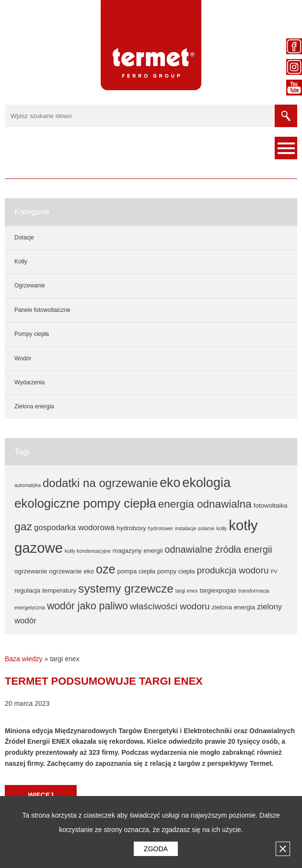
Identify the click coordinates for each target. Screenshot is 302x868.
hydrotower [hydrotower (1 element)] (161, 528)
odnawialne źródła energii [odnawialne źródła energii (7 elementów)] (219, 549)
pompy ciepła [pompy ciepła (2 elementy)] (176, 571)
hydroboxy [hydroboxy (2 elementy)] (131, 528)
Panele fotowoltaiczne (42, 310)
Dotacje (24, 238)
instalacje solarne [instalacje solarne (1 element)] (195, 528)
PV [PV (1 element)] (274, 571)
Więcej (41, 795)
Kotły (21, 262)
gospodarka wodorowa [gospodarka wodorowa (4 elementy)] (74, 528)
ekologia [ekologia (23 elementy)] (206, 483)
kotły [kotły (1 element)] (221, 528)
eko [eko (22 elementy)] (170, 483)
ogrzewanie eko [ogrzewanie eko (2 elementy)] (71, 571)
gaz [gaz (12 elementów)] (23, 526)
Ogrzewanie (30, 285)
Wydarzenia (29, 382)
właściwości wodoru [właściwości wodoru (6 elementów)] (170, 606)
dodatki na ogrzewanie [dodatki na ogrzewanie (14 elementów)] (100, 483)
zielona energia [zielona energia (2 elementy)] (234, 607)
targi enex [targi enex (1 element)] (187, 591)
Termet (151, 45)
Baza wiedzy (24, 659)
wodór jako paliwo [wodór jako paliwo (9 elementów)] (87, 606)
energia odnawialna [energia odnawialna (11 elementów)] (205, 504)
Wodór (23, 358)
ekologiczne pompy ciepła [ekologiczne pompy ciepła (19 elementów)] (85, 503)
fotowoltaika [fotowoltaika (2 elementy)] (271, 505)
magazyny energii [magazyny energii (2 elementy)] (138, 551)
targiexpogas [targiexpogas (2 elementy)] (218, 590)
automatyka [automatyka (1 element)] (28, 485)
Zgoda (156, 849)
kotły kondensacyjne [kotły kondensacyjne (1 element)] (88, 551)
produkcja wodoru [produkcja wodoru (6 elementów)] (233, 570)
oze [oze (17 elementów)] (106, 569)
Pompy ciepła (32, 334)
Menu (286, 148)
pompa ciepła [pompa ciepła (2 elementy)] (136, 571)
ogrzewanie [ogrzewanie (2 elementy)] (31, 571)
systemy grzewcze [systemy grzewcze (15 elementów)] (126, 589)
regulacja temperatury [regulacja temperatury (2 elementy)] (45, 590)
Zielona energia (34, 406)
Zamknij (283, 849)
